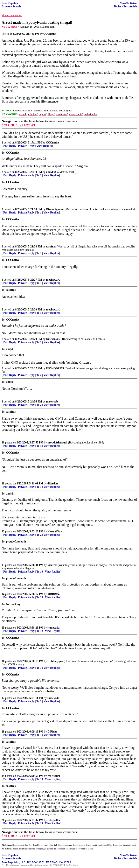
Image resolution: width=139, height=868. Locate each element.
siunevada (54, 628)
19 (3, 776)
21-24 (19, 125)
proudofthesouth (57, 443)
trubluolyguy (55, 661)
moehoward (53, 280)
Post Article (130, 6)
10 (3, 443)
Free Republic (10, 3)
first (4, 125)
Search (17, 6)
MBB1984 (54, 594)
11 (3, 484)
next (27, 125)
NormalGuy (55, 531)
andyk (50, 172)
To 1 (39, 175)
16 (3, 661)
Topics (117, 6)
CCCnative (53, 143)
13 (3, 565)
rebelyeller (54, 776)
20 (3, 820)
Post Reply (10, 146)
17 (3, 698)
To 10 (40, 572)
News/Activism (128, 3)
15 (3, 628)
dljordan (53, 484)
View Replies (44, 146)
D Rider (52, 732)
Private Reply (26, 146)
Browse (6, 6)
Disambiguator (55, 209)
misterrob (52, 402)
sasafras (51, 247)
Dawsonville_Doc (56, 339)
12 (3, 531)
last (33, 125)
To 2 (39, 375)
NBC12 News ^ (11, 27)
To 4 (39, 313)
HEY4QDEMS (55, 368)
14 (3, 594)
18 (3, 732)
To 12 (40, 631)
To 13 (40, 779)
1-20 (11, 125)
